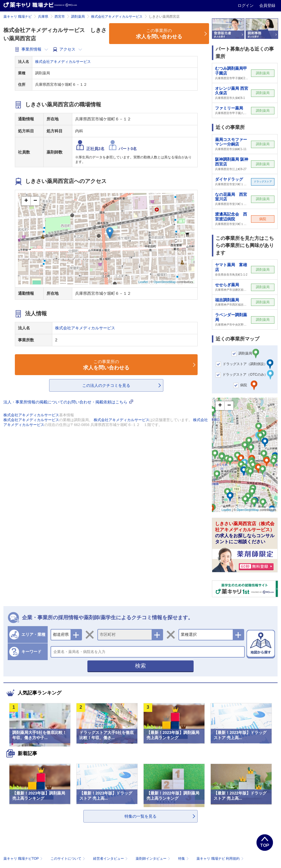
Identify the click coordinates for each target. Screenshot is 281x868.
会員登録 (267, 5)
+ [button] (26, 201)
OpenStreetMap (165, 282)
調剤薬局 (78, 17)
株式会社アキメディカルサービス (117, 17)
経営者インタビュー (111, 859)
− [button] (35, 201)
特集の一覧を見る (140, 816)
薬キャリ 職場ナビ (18, 17)
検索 (140, 666)
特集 (184, 859)
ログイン (246, 5)
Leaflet (143, 282)
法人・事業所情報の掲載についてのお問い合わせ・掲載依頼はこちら (68, 402)
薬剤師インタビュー (153, 859)
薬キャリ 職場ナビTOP (24, 859)
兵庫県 (43, 17)
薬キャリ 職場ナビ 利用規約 (220, 859)
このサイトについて (68, 859)
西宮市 (60, 17)
